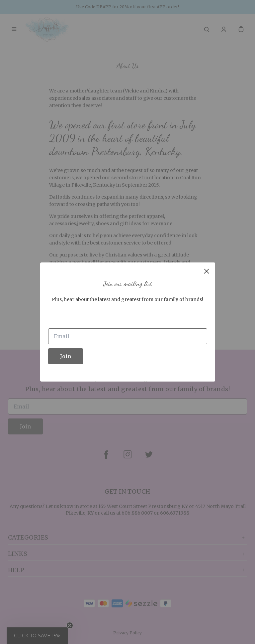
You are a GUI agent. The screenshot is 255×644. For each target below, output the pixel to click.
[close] (207, 271)
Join (66, 356)
